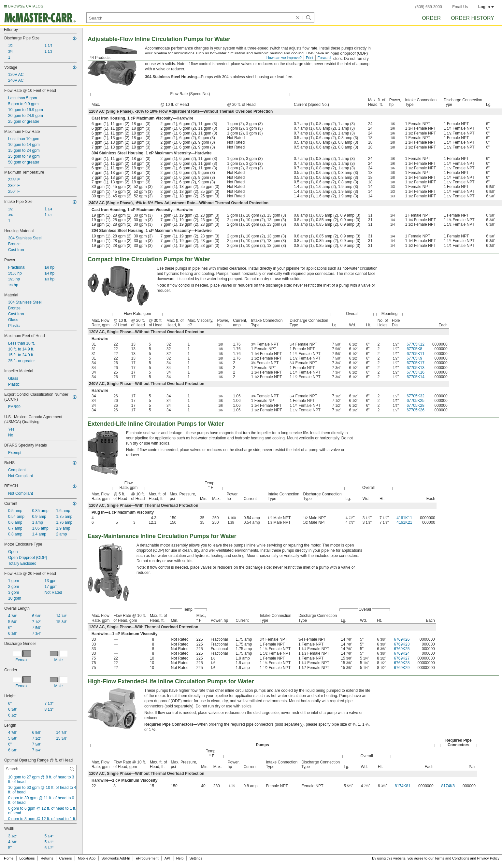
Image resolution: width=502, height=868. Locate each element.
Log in (486, 7)
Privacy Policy (488, 858)
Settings (196, 858)
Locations (27, 858)
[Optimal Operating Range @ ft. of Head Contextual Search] (40, 769)
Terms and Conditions (452, 858)
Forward (324, 58)
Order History (473, 18)
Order (431, 18)
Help (180, 858)
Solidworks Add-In (116, 858)
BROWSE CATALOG (26, 6)
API (167, 858)
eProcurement (147, 858)
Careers (65, 858)
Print (310, 58)
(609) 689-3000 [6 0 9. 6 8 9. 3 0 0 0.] (429, 7)
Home (9, 858)
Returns (47, 858)
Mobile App (87, 858)
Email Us (460, 7)
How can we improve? (284, 58)
